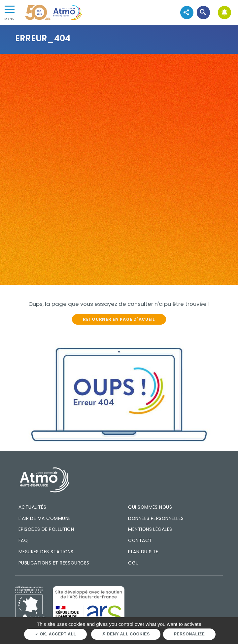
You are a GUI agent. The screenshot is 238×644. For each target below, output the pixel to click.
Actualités (33, 507)
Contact (140, 540)
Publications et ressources (54, 563)
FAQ (23, 540)
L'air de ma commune (45, 518)
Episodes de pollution (46, 529)
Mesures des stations (46, 552)
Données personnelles (156, 518)
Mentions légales (150, 529)
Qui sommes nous (150, 507)
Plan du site (143, 552)
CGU (133, 563)
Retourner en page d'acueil (119, 319)
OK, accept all (56, 634)
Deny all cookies (126, 634)
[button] (203, 12)
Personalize (189, 634)
